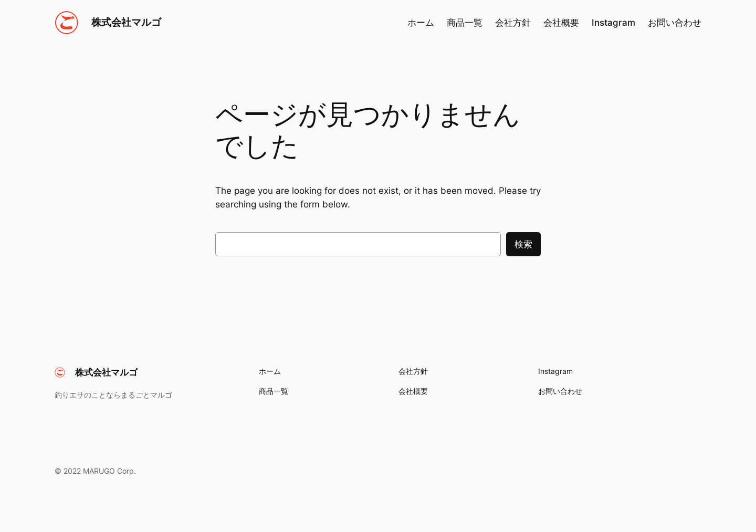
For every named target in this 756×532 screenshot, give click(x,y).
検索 (523, 244)
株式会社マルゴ (126, 22)
